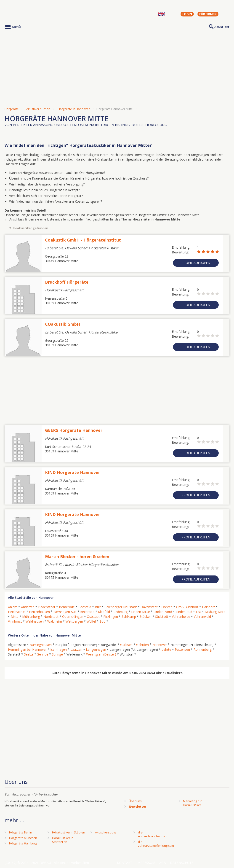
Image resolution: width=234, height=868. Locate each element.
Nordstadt (51, 617)
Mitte (15, 617)
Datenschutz (182, 863)
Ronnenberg (203, 649)
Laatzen (76, 649)
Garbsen (126, 645)
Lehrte (166, 649)
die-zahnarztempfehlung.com (156, 844)
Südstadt (162, 617)
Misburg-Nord (215, 612)
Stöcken (146, 617)
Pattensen (182, 649)
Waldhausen (35, 621)
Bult (98, 607)
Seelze (29, 654)
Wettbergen (74, 621)
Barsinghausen (41, 645)
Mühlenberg (31, 617)
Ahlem (13, 607)
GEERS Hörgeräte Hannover (74, 430)
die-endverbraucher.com (153, 834)
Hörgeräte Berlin (21, 832)
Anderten (28, 607)
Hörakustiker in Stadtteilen (63, 840)
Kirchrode (87, 612)
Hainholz (208, 607)
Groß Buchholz (187, 607)
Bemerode (67, 607)
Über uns (135, 801)
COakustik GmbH (62, 324)
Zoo (102, 621)
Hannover (160, 645)
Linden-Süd (184, 612)
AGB (163, 863)
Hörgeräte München (23, 838)
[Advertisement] (117, 69)
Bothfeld (85, 607)
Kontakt (125, 863)
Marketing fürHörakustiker (192, 803)
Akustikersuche (106, 832)
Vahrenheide (181, 617)
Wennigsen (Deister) (101, 654)
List (198, 612)
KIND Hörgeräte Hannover (73, 472)
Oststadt (93, 617)
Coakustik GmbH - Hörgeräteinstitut (83, 240)
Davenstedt (149, 607)
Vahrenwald (202, 617)
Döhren (167, 607)
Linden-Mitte (141, 612)
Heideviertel (17, 612)
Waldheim (55, 621)
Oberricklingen (73, 617)
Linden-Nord (163, 612)
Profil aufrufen (196, 263)
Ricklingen (111, 617)
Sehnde (43, 654)
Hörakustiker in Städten (69, 832)
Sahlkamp (129, 617)
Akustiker (222, 27)
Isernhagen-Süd (65, 612)
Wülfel (91, 621)
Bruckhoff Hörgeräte (67, 282)
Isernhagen (58, 649)
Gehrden (142, 645)
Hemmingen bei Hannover (27, 649)
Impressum (146, 863)
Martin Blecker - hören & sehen (77, 556)
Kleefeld (104, 612)
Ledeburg (121, 612)
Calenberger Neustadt (121, 607)
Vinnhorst (15, 621)
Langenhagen (96, 649)
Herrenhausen (39, 612)
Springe (57, 654)
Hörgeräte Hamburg (23, 843)
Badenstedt (47, 607)
